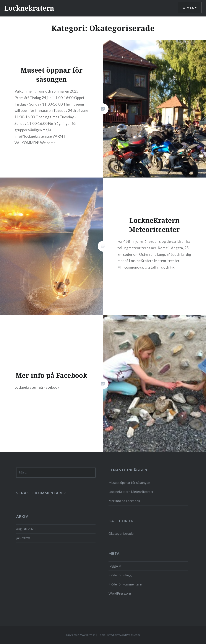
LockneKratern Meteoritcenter (131, 492)
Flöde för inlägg (120, 575)
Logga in (115, 566)
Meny (192, 8)
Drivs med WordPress (81, 635)
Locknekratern (29, 8)
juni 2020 (23, 538)
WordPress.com (129, 635)
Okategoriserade (121, 533)
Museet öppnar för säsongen (129, 483)
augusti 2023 (26, 529)
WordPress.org (120, 593)
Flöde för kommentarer (126, 584)
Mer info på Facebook (124, 501)
